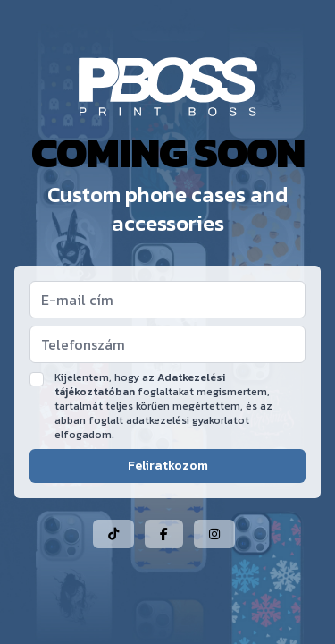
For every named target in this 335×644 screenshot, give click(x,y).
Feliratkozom (168, 466)
